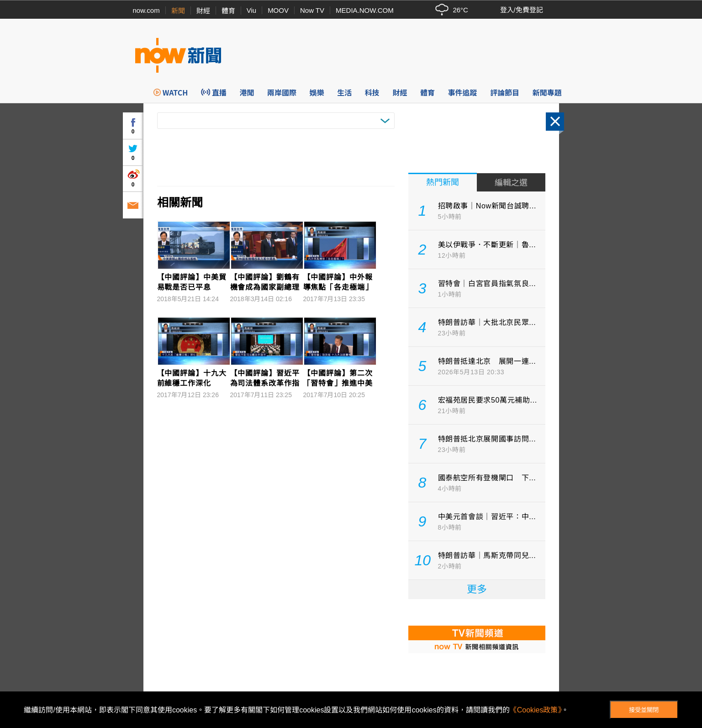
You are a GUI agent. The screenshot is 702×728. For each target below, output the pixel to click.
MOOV (278, 10)
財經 (203, 11)
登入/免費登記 (522, 10)
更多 (477, 589)
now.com (146, 10)
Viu (251, 10)
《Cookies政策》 (536, 710)
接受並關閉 (644, 710)
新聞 (178, 11)
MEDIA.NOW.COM (365, 10)
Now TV (312, 10)
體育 (228, 11)
